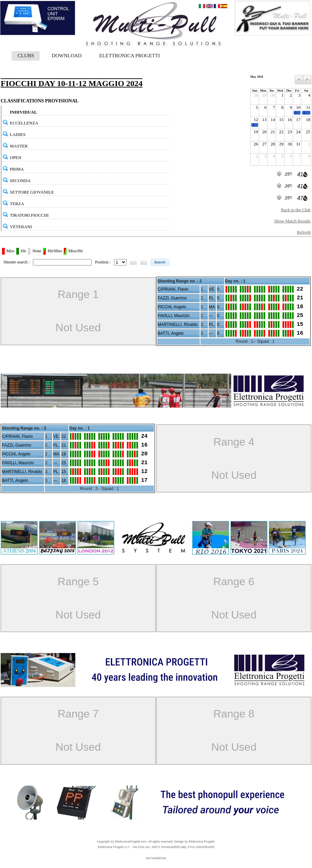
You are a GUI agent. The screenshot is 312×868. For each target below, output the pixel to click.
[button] (160, 262)
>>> (143, 262)
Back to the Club (296, 210)
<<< (133, 262)
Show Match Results (292, 221)
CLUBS (26, 56)
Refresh (304, 232)
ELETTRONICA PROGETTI (130, 56)
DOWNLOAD (66, 56)
